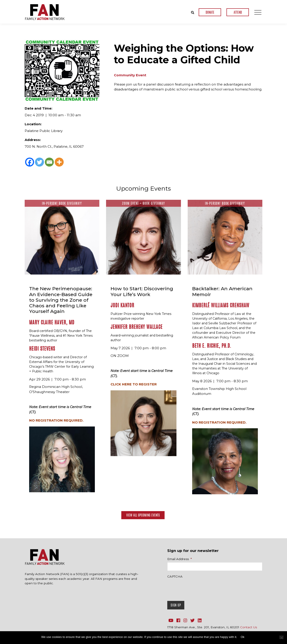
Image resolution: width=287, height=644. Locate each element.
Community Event (130, 75)
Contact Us (249, 627)
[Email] (49, 162)
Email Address (179, 559)
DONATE (210, 12)
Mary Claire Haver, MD (52, 322)
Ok (242, 637)
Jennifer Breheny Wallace (137, 327)
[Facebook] (30, 162)
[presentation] (201, 589)
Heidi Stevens (42, 349)
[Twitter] (39, 162)
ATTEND (238, 12)
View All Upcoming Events (143, 515)
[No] (281, 637)
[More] (59, 162)
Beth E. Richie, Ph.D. (212, 346)
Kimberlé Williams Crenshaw (221, 305)
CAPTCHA (175, 576)
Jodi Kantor (122, 305)
